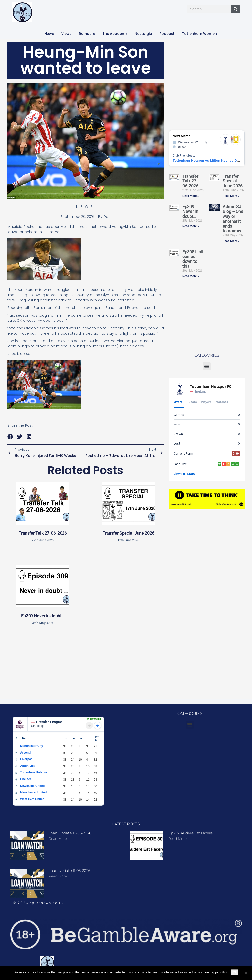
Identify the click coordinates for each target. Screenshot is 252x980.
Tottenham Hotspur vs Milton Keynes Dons (208, 161)
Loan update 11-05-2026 (70, 871)
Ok (235, 972)
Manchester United (33, 792)
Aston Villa (28, 766)
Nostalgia (143, 34)
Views (66, 34)
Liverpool (27, 759)
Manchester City (32, 746)
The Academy (115, 34)
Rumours (87, 34)
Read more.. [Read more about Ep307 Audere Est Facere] (178, 839)
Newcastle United (32, 786)
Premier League (47, 722)
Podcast (167, 34)
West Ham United (32, 799)
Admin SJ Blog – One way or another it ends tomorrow (233, 219)
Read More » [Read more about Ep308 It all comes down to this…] (191, 276)
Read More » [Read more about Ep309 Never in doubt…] (191, 226)
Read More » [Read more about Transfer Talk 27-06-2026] (191, 196)
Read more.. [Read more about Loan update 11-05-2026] (59, 876)
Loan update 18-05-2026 (70, 833)
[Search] (236, 9)
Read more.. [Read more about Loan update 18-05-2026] (59, 839)
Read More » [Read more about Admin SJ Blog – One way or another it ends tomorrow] (231, 241)
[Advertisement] (87, 664)
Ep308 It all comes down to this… (193, 259)
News (49, 34)
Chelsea (26, 779)
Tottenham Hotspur (34, 772)
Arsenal (26, 753)
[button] (10, 437)
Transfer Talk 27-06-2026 (43, 533)
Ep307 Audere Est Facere (190, 833)
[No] (246, 973)
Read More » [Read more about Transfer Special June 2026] (231, 196)
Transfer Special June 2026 (128, 533)
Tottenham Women (199, 34)
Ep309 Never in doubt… (43, 616)
